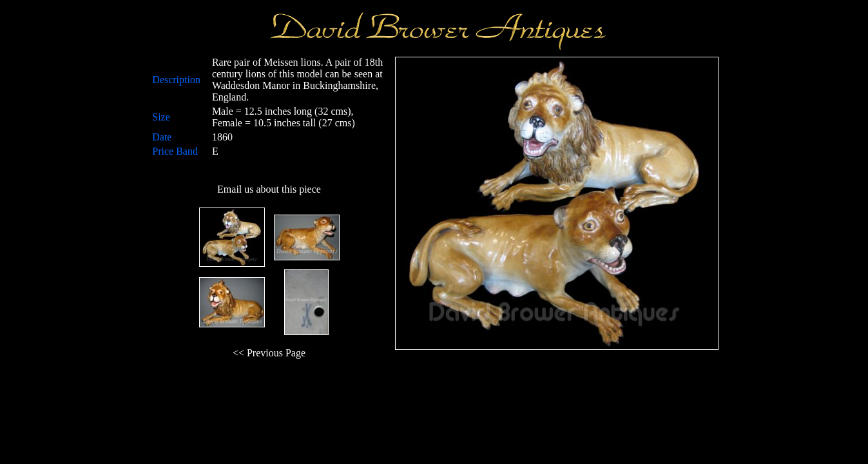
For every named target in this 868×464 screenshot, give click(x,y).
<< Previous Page (269, 353)
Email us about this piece (269, 189)
